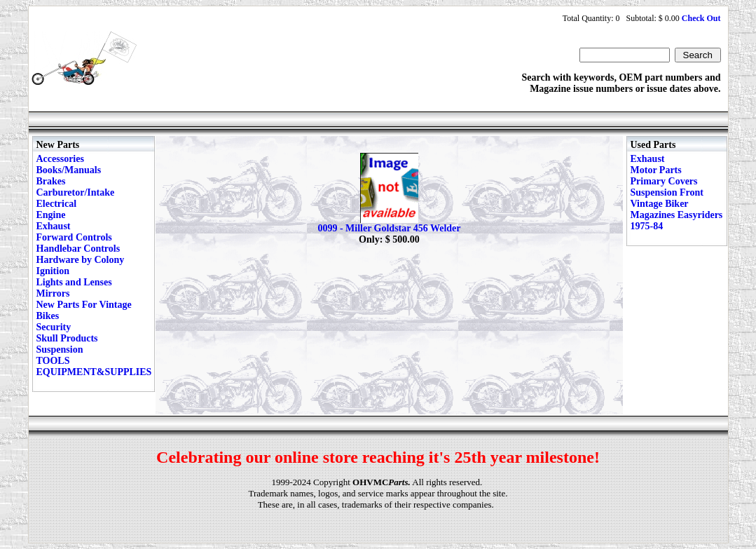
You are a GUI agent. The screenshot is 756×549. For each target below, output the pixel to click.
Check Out (701, 18)
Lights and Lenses (74, 282)
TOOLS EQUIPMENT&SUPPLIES (94, 366)
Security (54, 327)
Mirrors (53, 293)
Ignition (53, 271)
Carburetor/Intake (76, 192)
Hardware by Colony (81, 260)
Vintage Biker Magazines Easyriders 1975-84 (677, 215)
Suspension (60, 350)
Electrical (57, 204)
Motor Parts (656, 170)
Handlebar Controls (78, 249)
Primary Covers (664, 181)
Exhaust (54, 226)
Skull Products (67, 338)
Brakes (51, 181)
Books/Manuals (69, 170)
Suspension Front (667, 192)
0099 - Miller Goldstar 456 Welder (389, 228)
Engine (51, 215)
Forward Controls (74, 237)
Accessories (60, 159)
